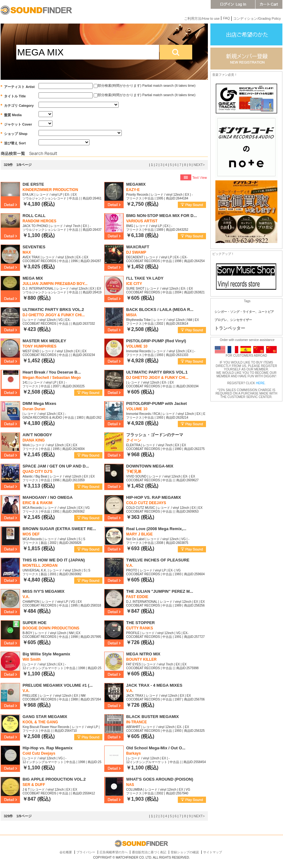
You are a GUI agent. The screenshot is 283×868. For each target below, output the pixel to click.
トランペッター (230, 328)
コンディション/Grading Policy (257, 18)
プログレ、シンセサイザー (233, 320)
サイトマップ (213, 852)
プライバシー (86, 852)
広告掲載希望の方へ (114, 852)
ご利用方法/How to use (202, 18)
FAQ (226, 18)
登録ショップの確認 (185, 852)
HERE (260, 383)
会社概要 (66, 852)
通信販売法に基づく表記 (149, 852)
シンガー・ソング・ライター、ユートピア (244, 312)
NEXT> (199, 165)
